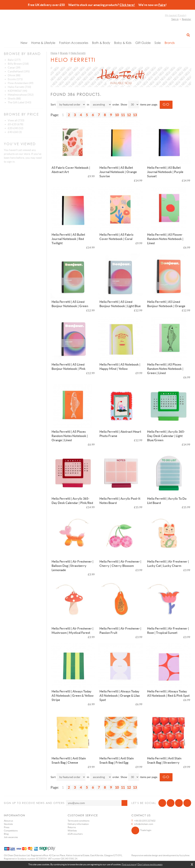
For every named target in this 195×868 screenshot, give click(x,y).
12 (129, 115)
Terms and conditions (79, 821)
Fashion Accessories (74, 43)
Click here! (127, 5)
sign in (11, 162)
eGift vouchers (75, 834)
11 (123, 115)
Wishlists (72, 831)
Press (7, 827)
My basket (176, 15)
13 (135, 115)
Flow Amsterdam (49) (21, 83)
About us (8, 821)
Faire (162, 5)
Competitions (11, 831)
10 (117, 115)
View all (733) (16, 120)
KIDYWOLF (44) (17, 91)
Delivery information (78, 824)
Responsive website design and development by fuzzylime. (161, 855)
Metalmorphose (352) (21, 95)
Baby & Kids (123, 43)
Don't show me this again (150, 864)
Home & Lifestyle (43, 43)
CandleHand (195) (19, 71)
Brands (170, 43)
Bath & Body (101, 43)
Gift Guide (143, 43)
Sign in (175, 19)
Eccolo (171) (15, 79)
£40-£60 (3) (15, 132)
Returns (72, 827)
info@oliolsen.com (144, 824)
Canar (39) (14, 68)
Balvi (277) (14, 60)
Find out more (129, 864)
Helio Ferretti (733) (19, 87)
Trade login (141, 830)
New (24, 43)
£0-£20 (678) (16, 124)
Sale (158, 43)
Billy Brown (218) (18, 64)
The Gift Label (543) (19, 102)
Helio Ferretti (78, 53)
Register (186, 19)
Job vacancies (11, 837)
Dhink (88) (14, 75)
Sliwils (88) (14, 99)
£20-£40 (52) (16, 128)
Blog (6, 834)
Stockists (8, 824)
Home (54, 53)
